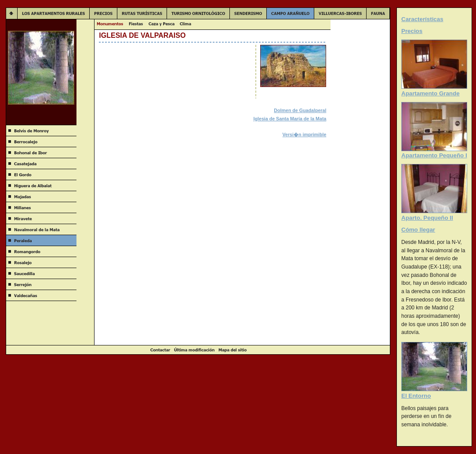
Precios (412, 31)
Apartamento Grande (431, 93)
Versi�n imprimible (305, 134)
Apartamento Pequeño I (434, 155)
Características (422, 19)
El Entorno (416, 396)
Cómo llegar (418, 230)
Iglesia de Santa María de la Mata (290, 119)
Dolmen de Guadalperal (300, 110)
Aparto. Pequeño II (427, 218)
